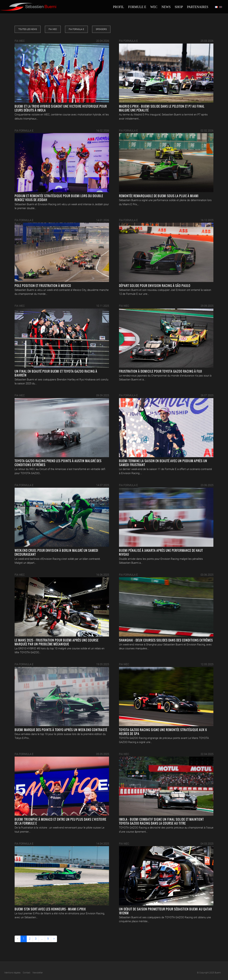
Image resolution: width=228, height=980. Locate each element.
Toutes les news (28, 29)
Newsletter (38, 973)
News (166, 7)
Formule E (137, 7)
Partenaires (198, 7)
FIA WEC (53, 29)
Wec (154, 7)
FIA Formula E (76, 29)
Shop (179, 7)
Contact (27, 973)
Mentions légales (12, 973)
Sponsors (101, 29)
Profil (118, 7)
